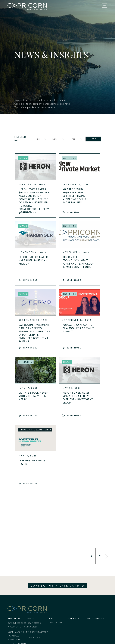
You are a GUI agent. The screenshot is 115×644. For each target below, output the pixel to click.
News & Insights (56, 578)
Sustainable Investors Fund (15, 593)
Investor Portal (96, 574)
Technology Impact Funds (18, 601)
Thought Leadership (38, 588)
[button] (106, 512)
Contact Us (73, 574)
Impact (31, 574)
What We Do (14, 574)
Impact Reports (35, 593)
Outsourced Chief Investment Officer (18, 581)
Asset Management (17, 588)
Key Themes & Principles (34, 581)
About (51, 574)
